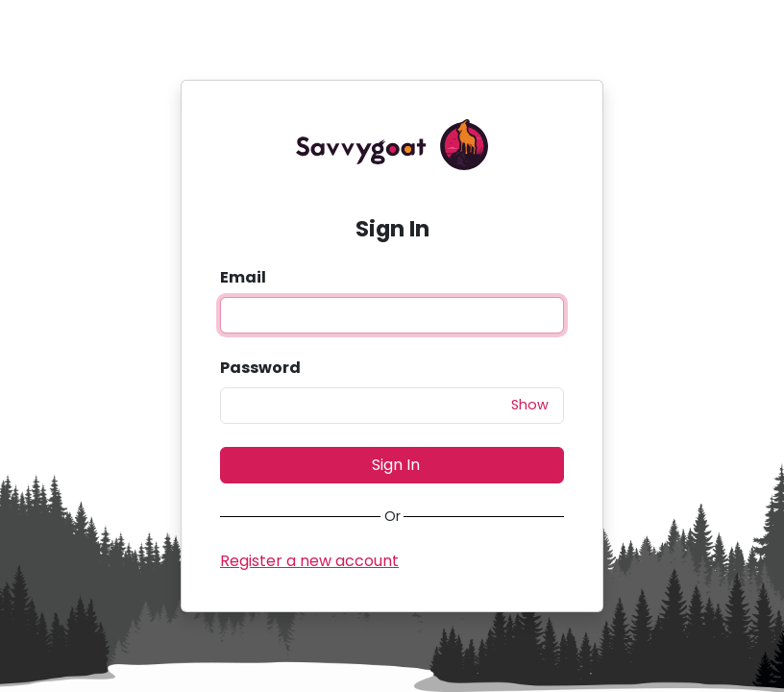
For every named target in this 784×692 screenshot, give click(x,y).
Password (260, 368)
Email (243, 277)
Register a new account (309, 561)
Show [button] (530, 405)
